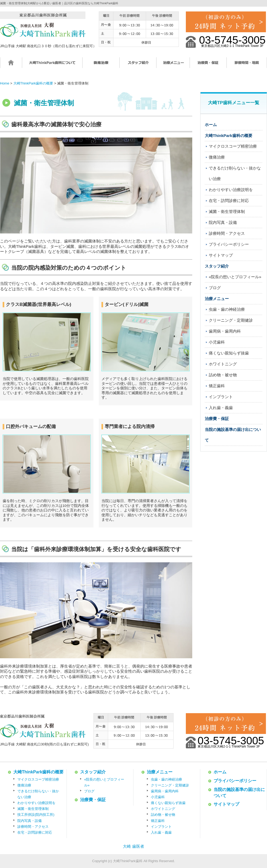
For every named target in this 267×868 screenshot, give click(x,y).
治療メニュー (173, 65)
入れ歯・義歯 (221, 408)
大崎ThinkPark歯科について (52, 65)
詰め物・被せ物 (223, 375)
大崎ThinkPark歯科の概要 (229, 136)
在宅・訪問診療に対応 (229, 201)
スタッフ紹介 (138, 65)
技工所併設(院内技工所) (36, 815)
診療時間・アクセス (227, 233)
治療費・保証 (208, 65)
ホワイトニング (223, 364)
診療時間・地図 (247, 65)
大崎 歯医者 (133, 846)
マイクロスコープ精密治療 (233, 146)
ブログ (215, 288)
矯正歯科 (217, 386)
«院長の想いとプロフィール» (235, 277)
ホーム (11, 65)
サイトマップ (221, 255)
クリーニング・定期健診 (231, 320)
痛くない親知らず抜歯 (229, 353)
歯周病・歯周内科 (225, 331)
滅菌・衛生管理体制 (227, 211)
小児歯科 (217, 342)
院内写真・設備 (223, 222)
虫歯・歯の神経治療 (227, 309)
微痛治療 (101, 65)
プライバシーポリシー (229, 244)
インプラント (221, 397)
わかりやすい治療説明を (231, 190)
